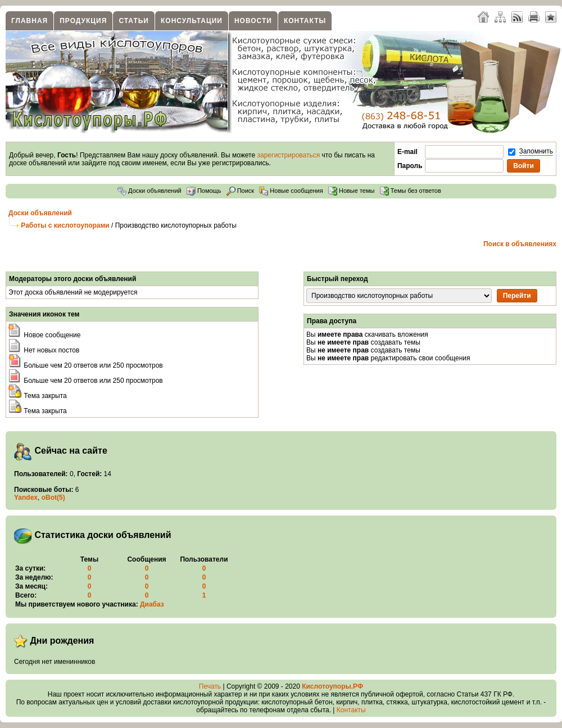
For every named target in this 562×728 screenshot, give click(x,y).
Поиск (241, 191)
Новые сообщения (291, 191)
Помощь (204, 191)
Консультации (192, 21)
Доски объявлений (149, 191)
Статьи (134, 21)
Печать (210, 686)
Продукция (83, 21)
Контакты (305, 21)
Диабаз (152, 604)
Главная (30, 21)
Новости (253, 21)
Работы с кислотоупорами (65, 225)
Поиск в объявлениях (520, 244)
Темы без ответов (411, 191)
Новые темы (352, 191)
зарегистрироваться (289, 155)
